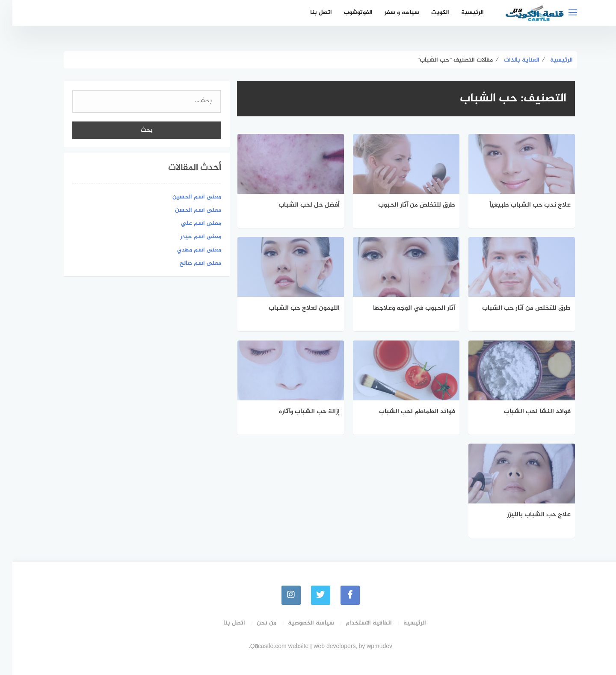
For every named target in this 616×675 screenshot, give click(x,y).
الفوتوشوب (346, 13)
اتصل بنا (309, 13)
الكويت (428, 13)
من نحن (254, 623)
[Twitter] (308, 595)
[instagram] (279, 595)
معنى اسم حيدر (188, 237)
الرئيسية (460, 13)
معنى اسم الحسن (186, 210)
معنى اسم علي (189, 224)
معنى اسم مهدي (187, 250)
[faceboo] (338, 595)
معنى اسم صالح (188, 263)
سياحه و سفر (389, 13)
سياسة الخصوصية (299, 623)
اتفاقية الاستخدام (356, 623)
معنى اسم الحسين (184, 197)
